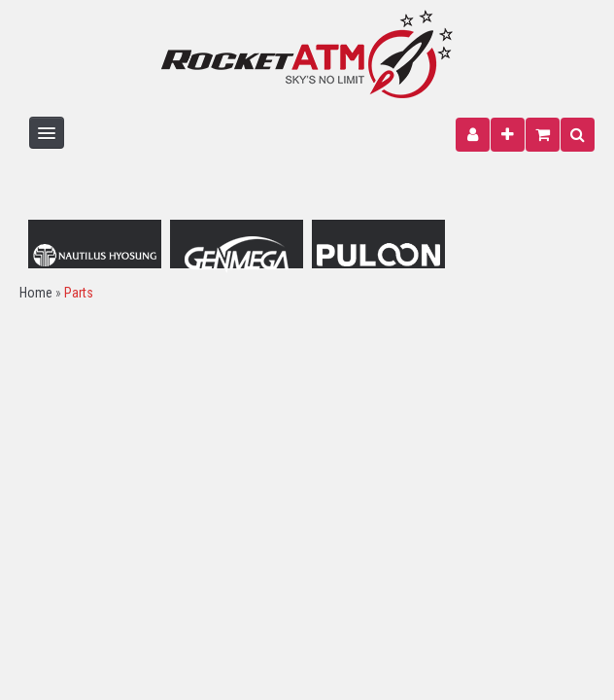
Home (36, 293)
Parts (79, 293)
